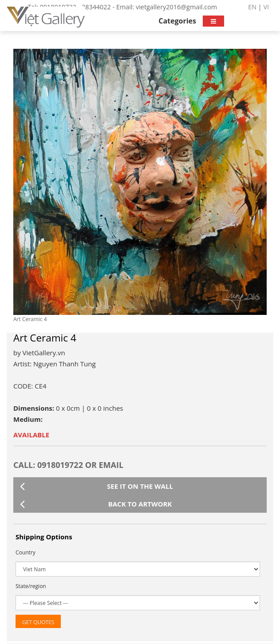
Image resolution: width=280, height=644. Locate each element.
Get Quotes (38, 622)
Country (26, 552)
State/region (31, 586)
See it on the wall (97, 486)
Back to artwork (96, 504)
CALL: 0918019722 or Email (68, 465)
